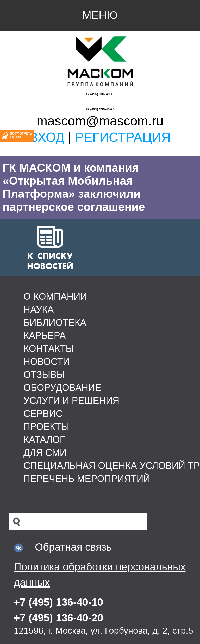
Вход (47, 137)
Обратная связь (73, 547)
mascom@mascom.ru (100, 121)
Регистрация (123, 137)
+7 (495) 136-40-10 (100, 94)
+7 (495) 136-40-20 (100, 109)
